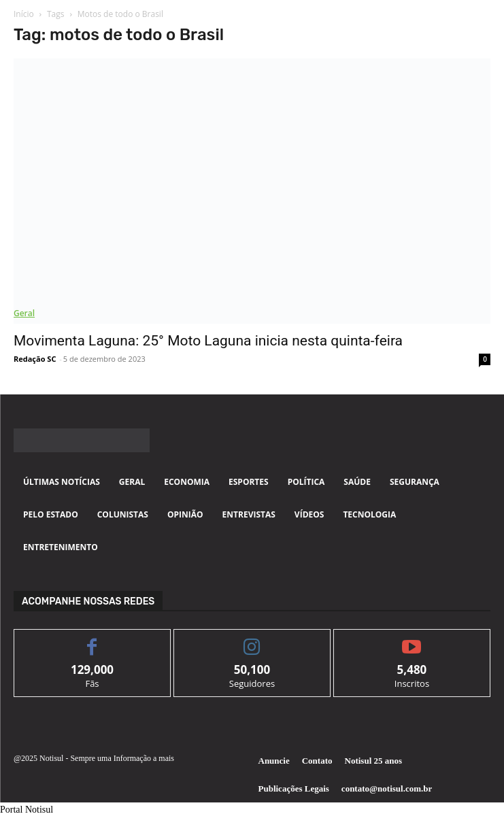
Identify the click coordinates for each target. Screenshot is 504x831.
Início (24, 14)
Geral (24, 313)
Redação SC (35, 359)
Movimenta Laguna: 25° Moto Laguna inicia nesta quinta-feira (208, 341)
